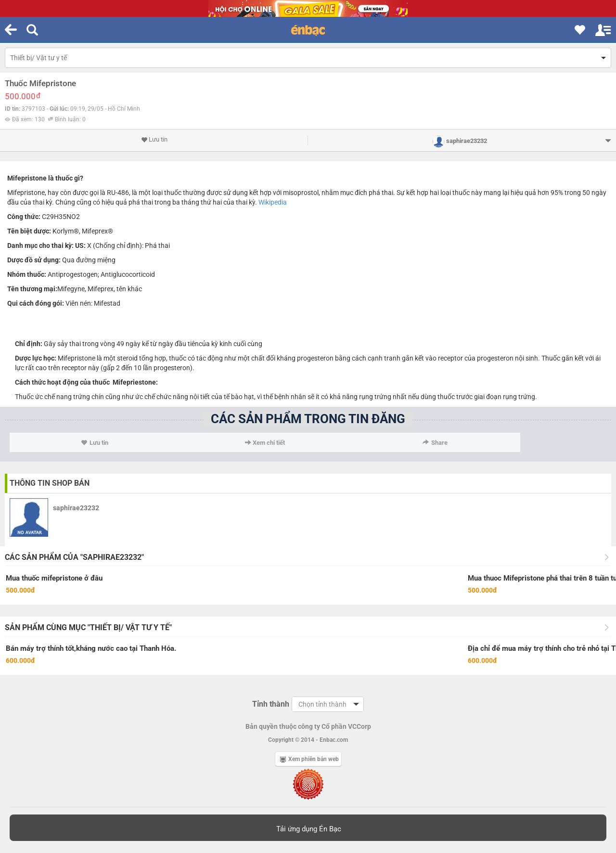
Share (435, 443)
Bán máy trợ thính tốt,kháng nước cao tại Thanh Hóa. (91, 648)
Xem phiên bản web (309, 759)
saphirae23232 (76, 508)
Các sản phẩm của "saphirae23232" (74, 557)
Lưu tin (154, 140)
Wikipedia (273, 202)
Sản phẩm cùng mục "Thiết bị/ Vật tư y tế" (88, 627)
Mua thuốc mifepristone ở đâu (54, 578)
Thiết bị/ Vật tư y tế (38, 58)
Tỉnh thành (271, 704)
